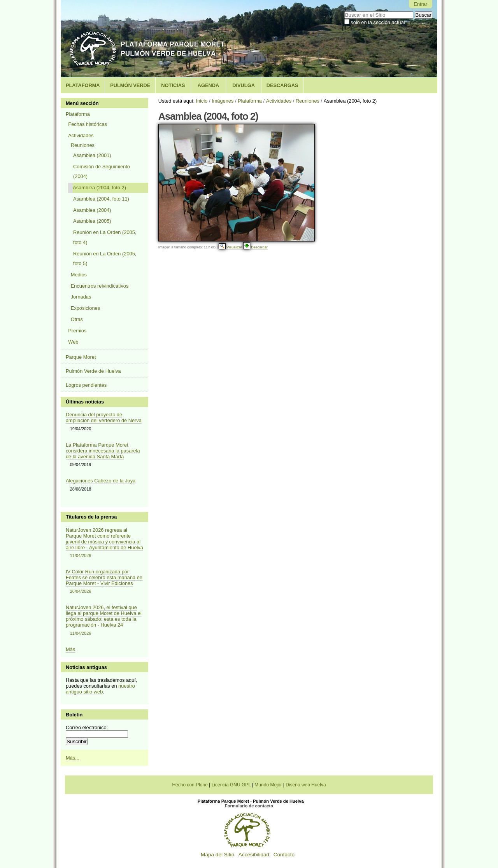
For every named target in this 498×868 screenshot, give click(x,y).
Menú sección (82, 103)
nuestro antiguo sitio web (100, 689)
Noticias (173, 85)
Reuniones (308, 101)
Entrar (420, 4)
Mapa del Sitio (217, 855)
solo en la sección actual (378, 22)
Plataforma (83, 85)
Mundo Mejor (268, 785)
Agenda (208, 85)
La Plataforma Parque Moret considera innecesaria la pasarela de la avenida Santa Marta (103, 451)
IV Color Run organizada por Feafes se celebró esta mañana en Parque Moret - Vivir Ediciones (105, 582)
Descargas (282, 85)
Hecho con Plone (190, 785)
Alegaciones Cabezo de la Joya (101, 481)
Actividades (279, 101)
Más (70, 649)
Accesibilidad (254, 855)
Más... (73, 758)
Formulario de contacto (249, 806)
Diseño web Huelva (306, 785)
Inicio (202, 101)
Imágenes (223, 101)
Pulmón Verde (130, 85)
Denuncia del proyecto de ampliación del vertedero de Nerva (104, 417)
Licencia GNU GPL (231, 785)
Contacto (284, 855)
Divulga (244, 85)
